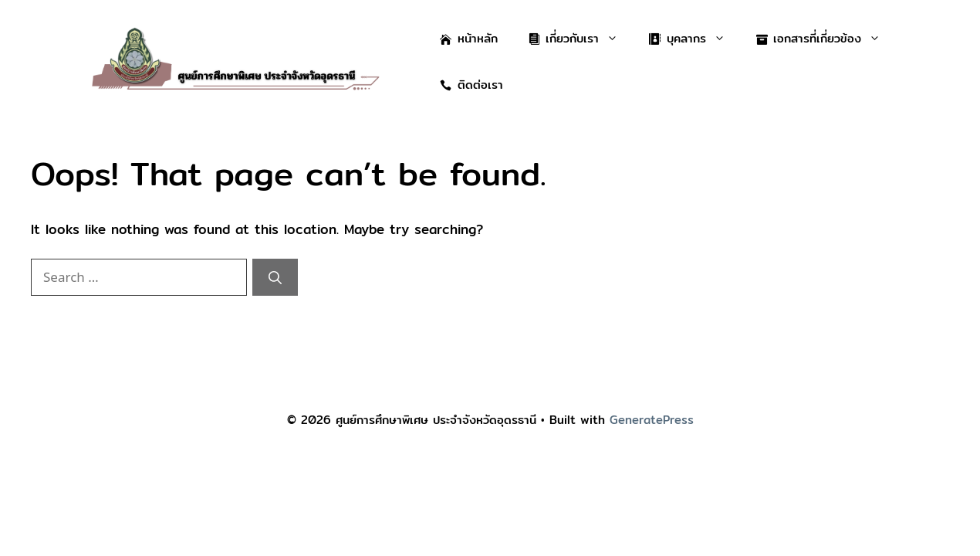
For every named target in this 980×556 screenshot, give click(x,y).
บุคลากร (695, 39)
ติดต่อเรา (471, 85)
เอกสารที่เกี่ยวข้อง (826, 39)
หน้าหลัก (469, 38)
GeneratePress (652, 420)
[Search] (275, 277)
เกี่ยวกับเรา (581, 39)
